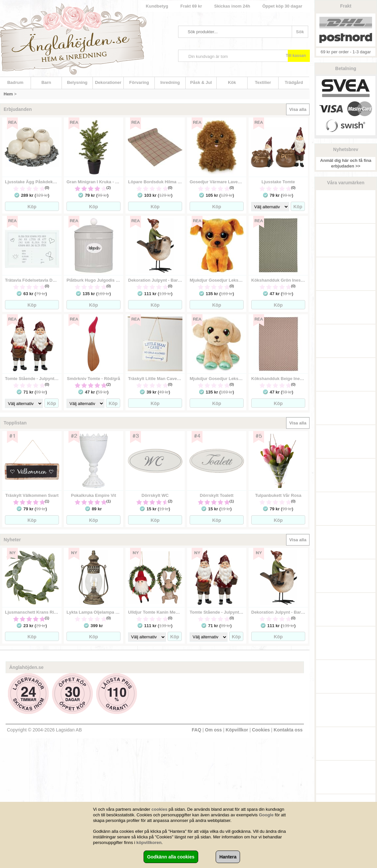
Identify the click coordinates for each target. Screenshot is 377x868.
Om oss (214, 730)
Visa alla (298, 109)
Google (266, 815)
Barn (46, 82)
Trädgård (294, 82)
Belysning (77, 82)
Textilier (263, 82)
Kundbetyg (157, 6)
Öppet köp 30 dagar (282, 6)
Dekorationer (108, 82)
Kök (232, 82)
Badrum (15, 82)
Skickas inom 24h (232, 6)
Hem (8, 94)
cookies (159, 809)
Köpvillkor (237, 730)
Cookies (261, 730)
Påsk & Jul (201, 82)
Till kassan (296, 56)
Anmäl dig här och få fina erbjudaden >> (346, 163)
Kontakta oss (288, 730)
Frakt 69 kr (191, 6)
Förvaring (139, 82)
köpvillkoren (149, 842)
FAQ (196, 730)
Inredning (170, 82)
